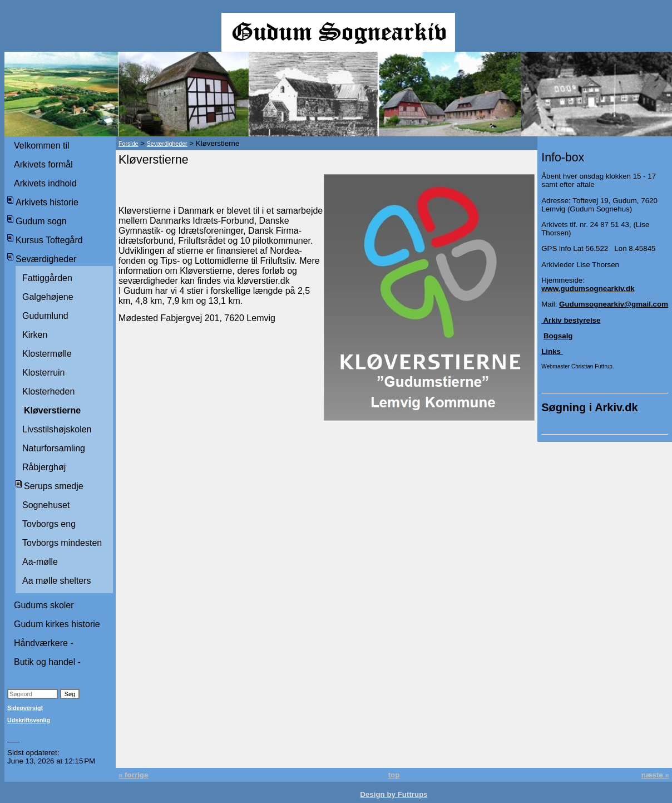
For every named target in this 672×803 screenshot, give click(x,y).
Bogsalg (558, 336)
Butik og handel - (47, 662)
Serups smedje (54, 486)
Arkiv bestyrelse (571, 320)
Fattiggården (47, 278)
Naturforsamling (54, 448)
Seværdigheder (46, 259)
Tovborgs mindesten (62, 543)
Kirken (35, 335)
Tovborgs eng (49, 524)
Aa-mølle (40, 562)
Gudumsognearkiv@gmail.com (614, 304)
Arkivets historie (47, 202)
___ (13, 739)
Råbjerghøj (44, 467)
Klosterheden (48, 391)
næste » (655, 775)
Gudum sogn (41, 221)
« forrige (133, 775)
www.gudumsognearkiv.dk (588, 289)
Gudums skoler (44, 605)
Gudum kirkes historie (57, 624)
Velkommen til (42, 146)
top (394, 775)
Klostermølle (47, 354)
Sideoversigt (25, 708)
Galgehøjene (48, 297)
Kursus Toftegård (49, 240)
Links (552, 351)
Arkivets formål (43, 164)
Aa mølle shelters (57, 581)
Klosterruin (43, 373)
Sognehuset (46, 505)
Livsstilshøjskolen (57, 429)
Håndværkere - (44, 643)
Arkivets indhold (45, 183)
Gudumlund (45, 316)
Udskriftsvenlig (29, 720)
